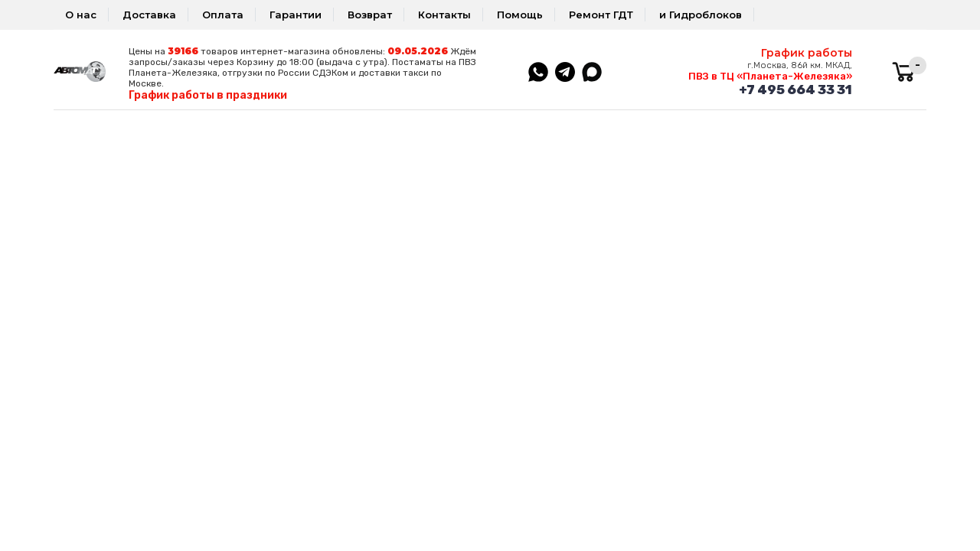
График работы (807, 53)
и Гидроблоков (701, 15)
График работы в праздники (208, 95)
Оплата (223, 15)
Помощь (520, 15)
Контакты (444, 15)
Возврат (370, 15)
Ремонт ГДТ (601, 15)
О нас (81, 15)
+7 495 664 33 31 (795, 90)
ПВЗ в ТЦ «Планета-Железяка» (770, 76)
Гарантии (296, 15)
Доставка (149, 15)
